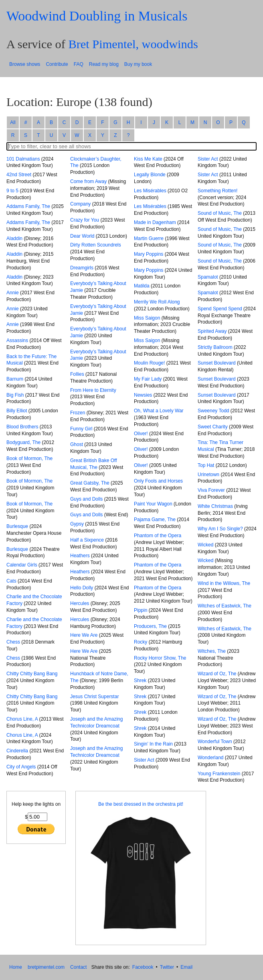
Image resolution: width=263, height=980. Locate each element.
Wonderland (211, 758)
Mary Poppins (149, 254)
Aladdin (14, 238)
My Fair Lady (148, 379)
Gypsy (77, 524)
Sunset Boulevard (217, 363)
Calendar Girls (22, 565)
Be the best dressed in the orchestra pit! (141, 804)
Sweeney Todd (213, 411)
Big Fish (15, 395)
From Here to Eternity (93, 390)
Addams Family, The (28, 206)
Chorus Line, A (22, 719)
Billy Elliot (17, 411)
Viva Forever (211, 490)
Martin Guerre (149, 238)
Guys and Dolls (86, 499)
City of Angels (21, 767)
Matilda (142, 286)
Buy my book (138, 64)
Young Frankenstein (219, 774)
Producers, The (150, 626)
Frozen (78, 413)
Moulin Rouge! (149, 363)
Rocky (141, 642)
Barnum (15, 379)
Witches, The (212, 651)
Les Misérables (150, 191)
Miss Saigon (147, 318)
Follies (77, 374)
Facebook (143, 967)
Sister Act (144, 760)
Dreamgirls (82, 268)
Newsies (143, 395)
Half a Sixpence (87, 540)
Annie (13, 293)
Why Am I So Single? (220, 529)
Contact (78, 967)
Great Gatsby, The (90, 483)
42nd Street (19, 175)
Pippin (141, 610)
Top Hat (206, 465)
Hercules (80, 603)
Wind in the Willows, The (224, 583)
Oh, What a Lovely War (159, 411)
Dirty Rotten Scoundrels (96, 245)
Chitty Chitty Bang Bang (32, 674)
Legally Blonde (150, 175)
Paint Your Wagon (153, 504)
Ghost (77, 444)
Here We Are (84, 635)
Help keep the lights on (36, 804)
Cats (11, 581)
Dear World (82, 236)
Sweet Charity (213, 427)
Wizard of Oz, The (217, 674)
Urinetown (208, 475)
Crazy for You (85, 220)
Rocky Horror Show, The (160, 658)
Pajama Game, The (155, 520)
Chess (13, 642)
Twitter (167, 967)
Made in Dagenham (155, 222)
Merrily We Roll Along (157, 302)
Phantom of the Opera (158, 536)
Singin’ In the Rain (153, 744)
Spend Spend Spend (220, 309)
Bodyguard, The (23, 442)
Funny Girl (81, 429)
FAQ (79, 64)
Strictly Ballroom (215, 347)
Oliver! (141, 434)
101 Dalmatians (23, 159)
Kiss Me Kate (148, 159)
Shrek (140, 680)
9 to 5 (12, 191)
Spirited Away (212, 331)
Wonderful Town (215, 742)
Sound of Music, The (220, 213)
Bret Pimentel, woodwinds (133, 44)
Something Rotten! (217, 191)
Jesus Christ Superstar (94, 697)
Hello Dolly (82, 588)
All (13, 122)
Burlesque (17, 526)
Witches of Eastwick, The (225, 606)
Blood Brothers (22, 427)
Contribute (57, 64)
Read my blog (104, 64)
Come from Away (88, 181)
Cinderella (17, 751)
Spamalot (208, 277)
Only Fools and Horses (158, 481)
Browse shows (25, 64)
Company (80, 204)
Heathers (80, 556)
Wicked (205, 545)
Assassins (17, 340)
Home (16, 967)
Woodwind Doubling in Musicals (97, 16)
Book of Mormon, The (29, 458)
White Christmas (215, 506)
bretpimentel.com (46, 967)
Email (186, 967)
